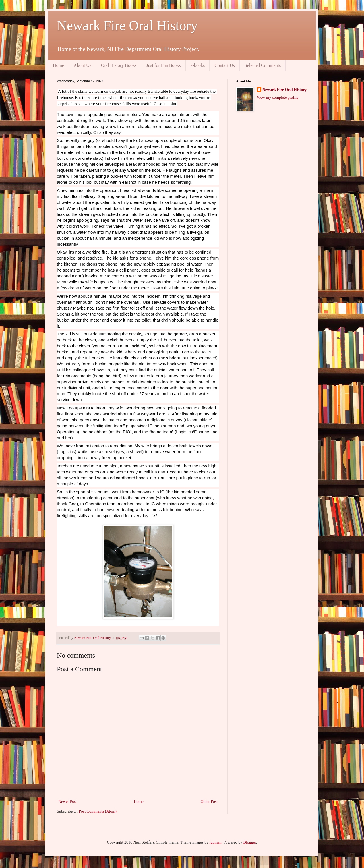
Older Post (209, 802)
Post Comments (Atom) (98, 811)
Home (58, 65)
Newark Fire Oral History (127, 25)
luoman (216, 842)
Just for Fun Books (163, 65)
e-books (198, 65)
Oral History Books (119, 65)
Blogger (250, 842)
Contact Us (225, 65)
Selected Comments (263, 65)
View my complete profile (278, 97)
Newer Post (68, 802)
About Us (82, 65)
